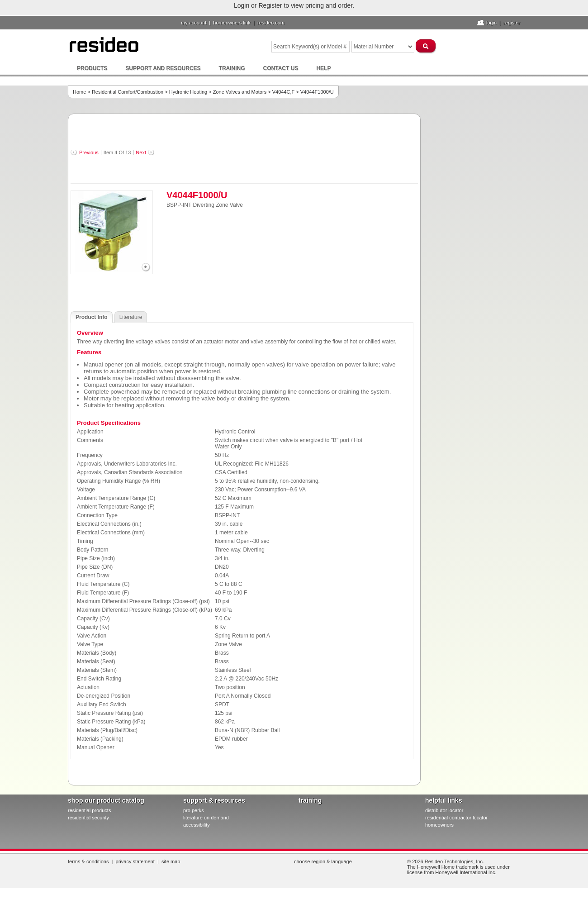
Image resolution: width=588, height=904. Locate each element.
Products (92, 68)
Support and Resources (163, 68)
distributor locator (444, 810)
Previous (89, 152)
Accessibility (197, 825)
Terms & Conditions (88, 861)
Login (491, 23)
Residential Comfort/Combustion (128, 92)
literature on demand (206, 818)
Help (323, 68)
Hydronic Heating (188, 92)
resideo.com (271, 23)
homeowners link (232, 23)
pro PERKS (194, 810)
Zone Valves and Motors (240, 92)
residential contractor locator (456, 818)
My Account (194, 23)
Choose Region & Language (323, 861)
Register (512, 23)
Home (79, 92)
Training (232, 68)
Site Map (171, 861)
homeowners (439, 825)
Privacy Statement (135, 861)
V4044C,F (284, 92)
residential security (88, 818)
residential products (89, 810)
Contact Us (281, 68)
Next (141, 152)
